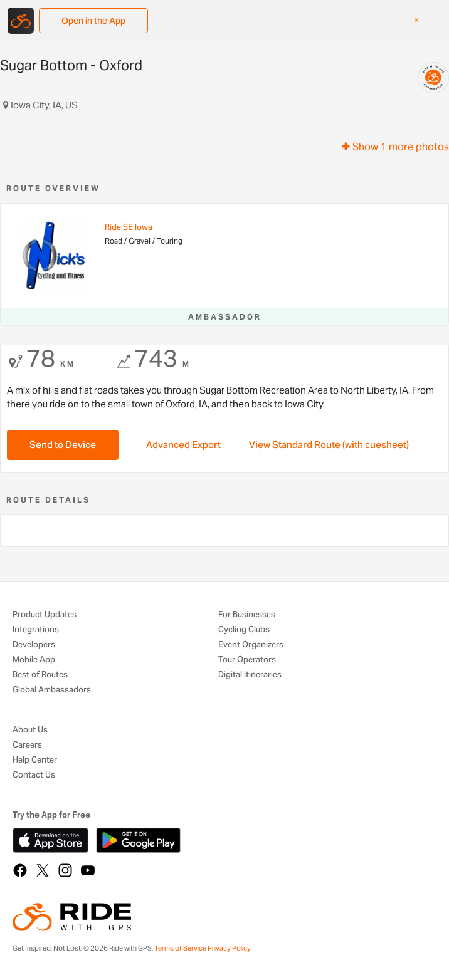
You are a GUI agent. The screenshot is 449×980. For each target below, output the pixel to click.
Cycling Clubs (244, 630)
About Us (30, 730)
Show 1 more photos (395, 147)
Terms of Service (180, 948)
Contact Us (34, 775)
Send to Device (63, 445)
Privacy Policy (229, 948)
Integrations (36, 630)
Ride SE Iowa (129, 227)
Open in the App (93, 21)
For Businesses (247, 615)
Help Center (35, 760)
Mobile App (34, 660)
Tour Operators (247, 660)
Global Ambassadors (52, 690)
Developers (34, 645)
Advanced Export (183, 445)
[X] (43, 870)
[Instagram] (65, 870)
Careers (27, 745)
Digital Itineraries (250, 675)
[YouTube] (88, 870)
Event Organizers (251, 645)
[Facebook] (20, 870)
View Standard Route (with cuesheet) (329, 445)
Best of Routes (40, 675)
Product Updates (45, 615)
